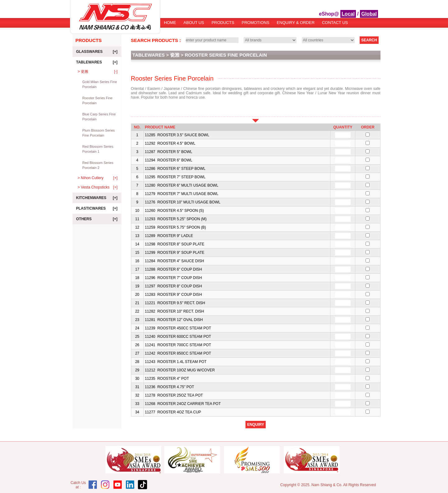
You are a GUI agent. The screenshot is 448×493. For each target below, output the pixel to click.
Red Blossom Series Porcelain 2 (98, 165)
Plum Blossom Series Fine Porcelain (99, 133)
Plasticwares (97, 208)
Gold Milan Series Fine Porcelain (100, 84)
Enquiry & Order (296, 23)
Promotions (256, 23)
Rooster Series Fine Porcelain (98, 100)
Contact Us (335, 23)
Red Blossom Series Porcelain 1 (98, 149)
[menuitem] (170, 25)
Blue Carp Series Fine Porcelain (99, 117)
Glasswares (97, 52)
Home (170, 23)
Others (97, 219)
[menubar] (256, 25)
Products (223, 23)
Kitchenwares (97, 198)
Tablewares (97, 62)
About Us (194, 23)
